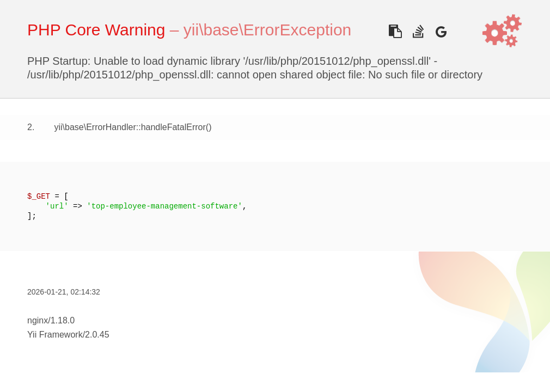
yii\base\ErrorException (267, 30)
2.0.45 (97, 335)
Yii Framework (55, 335)
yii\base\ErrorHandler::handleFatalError (130, 127)
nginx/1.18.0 (51, 320)
